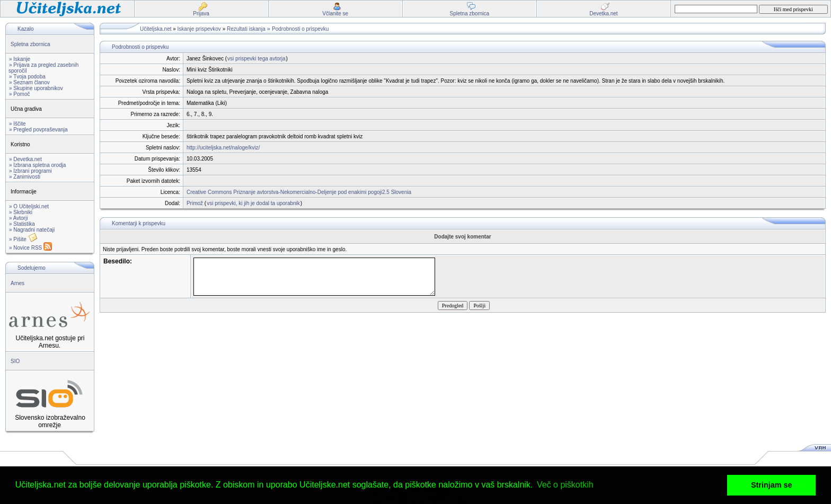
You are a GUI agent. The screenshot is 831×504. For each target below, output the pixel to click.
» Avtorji (18, 218)
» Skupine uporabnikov (36, 88)
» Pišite (23, 239)
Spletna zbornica (30, 44)
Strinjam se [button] (772, 485)
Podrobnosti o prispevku (300, 29)
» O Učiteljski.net (29, 206)
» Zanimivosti (25, 177)
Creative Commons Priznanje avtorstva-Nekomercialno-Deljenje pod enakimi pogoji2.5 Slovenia (299, 192)
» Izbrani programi (30, 171)
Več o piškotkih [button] (565, 485)
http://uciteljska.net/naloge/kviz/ (223, 148)
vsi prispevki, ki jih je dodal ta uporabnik (253, 203)
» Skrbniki (21, 212)
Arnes (17, 283)
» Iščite (17, 124)
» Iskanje (20, 59)
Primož (195, 203)
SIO (15, 361)
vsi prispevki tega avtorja (257, 59)
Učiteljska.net (156, 29)
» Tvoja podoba (27, 77)
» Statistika (22, 224)
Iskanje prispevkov (199, 29)
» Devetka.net (25, 159)
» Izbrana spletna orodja (37, 165)
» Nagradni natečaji (32, 230)
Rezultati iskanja (246, 29)
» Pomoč (19, 94)
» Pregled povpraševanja (38, 130)
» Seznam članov (29, 82)
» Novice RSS (30, 248)
